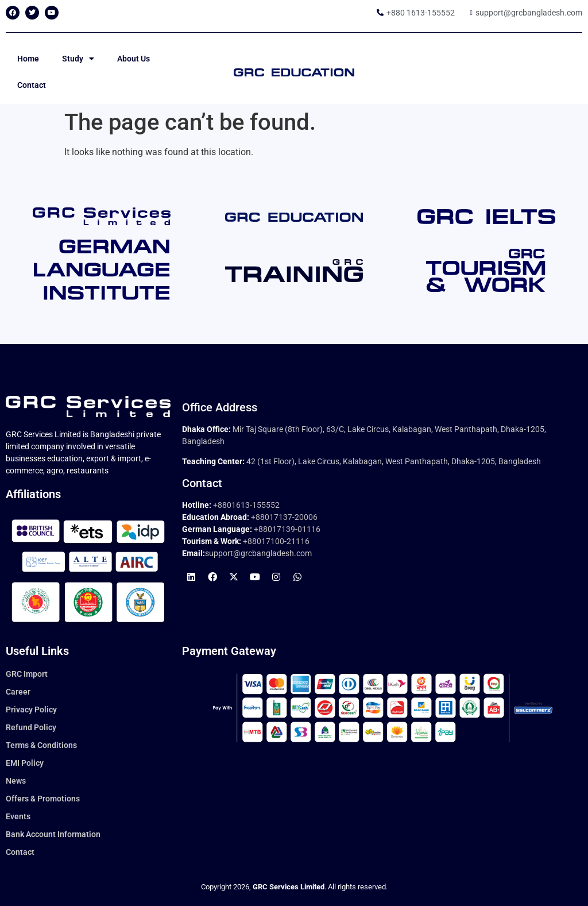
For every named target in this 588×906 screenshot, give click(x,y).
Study (78, 59)
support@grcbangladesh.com (258, 553)
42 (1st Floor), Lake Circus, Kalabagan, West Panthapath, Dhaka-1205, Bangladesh (394, 461)
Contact (32, 85)
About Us (134, 59)
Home (28, 59)
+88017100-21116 (276, 541)
